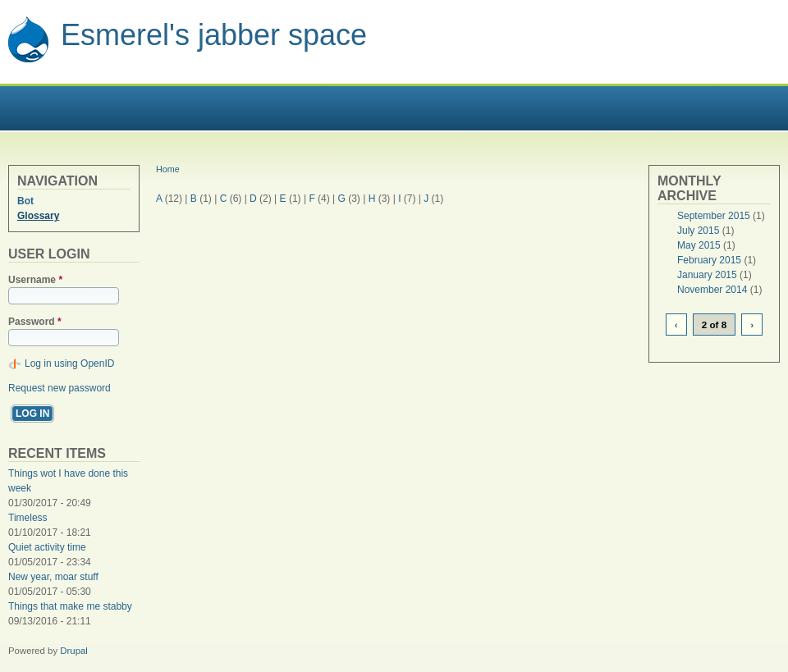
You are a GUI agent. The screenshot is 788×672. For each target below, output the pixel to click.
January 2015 (707, 275)
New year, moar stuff (53, 577)
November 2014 (712, 290)
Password (35, 322)
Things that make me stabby (70, 606)
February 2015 (709, 260)
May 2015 (699, 245)
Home (168, 169)
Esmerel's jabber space (214, 35)
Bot (25, 201)
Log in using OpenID (69, 363)
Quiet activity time (47, 547)
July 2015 (698, 231)
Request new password (60, 388)
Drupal (74, 651)
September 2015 (714, 216)
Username (35, 280)
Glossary (38, 216)
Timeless (28, 518)
